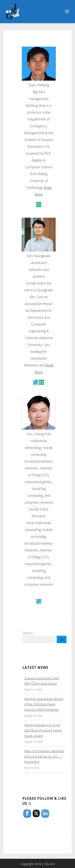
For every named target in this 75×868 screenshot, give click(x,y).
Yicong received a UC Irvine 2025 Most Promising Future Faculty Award (43, 730)
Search (27, 633)
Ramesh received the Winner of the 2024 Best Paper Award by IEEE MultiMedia (44, 704)
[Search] (62, 639)
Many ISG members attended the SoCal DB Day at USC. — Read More (44, 756)
